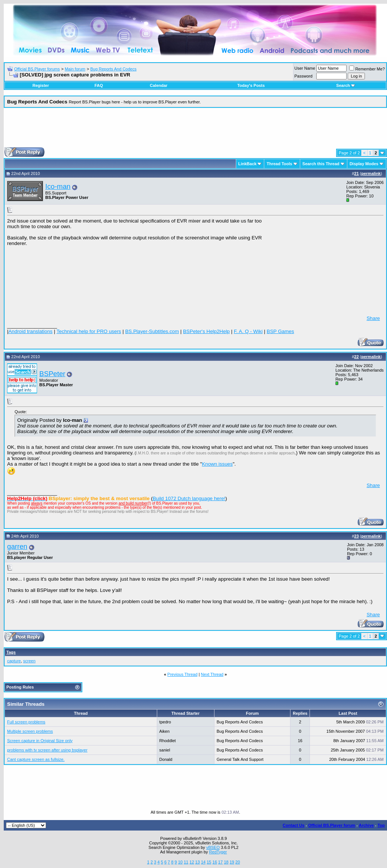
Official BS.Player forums (37, 69)
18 (226, 862)
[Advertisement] (195, 130)
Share (373, 318)
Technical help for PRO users (89, 331)
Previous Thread (182, 674)
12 (192, 862)
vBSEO (213, 847)
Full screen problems (26, 722)
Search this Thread (321, 164)
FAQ (99, 85)
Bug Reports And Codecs (113, 69)
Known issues (217, 464)
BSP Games (281, 331)
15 (209, 862)
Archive (366, 825)
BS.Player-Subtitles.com (152, 331)
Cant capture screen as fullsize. (36, 759)
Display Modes (364, 164)
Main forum (75, 69)
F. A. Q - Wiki (248, 331)
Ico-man (58, 186)
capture (14, 661)
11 (186, 862)
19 (232, 862)
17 (220, 862)
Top (381, 825)
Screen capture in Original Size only (40, 741)
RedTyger (218, 852)
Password (304, 76)
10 (180, 862)
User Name (305, 68)
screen (29, 661)
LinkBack (248, 164)
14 (203, 862)
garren (17, 546)
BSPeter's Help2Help (206, 331)
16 (215, 862)
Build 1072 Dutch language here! (189, 498)
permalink (371, 173)
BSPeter (52, 374)
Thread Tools (279, 164)
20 (238, 862)
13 (198, 862)
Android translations (30, 331)
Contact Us (293, 825)
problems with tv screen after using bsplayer (47, 750)
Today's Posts (251, 85)
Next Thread (212, 674)
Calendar (159, 85)
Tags (11, 652)
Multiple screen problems (30, 731)
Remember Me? (367, 69)
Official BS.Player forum (332, 825)
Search (346, 85)
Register (41, 85)
